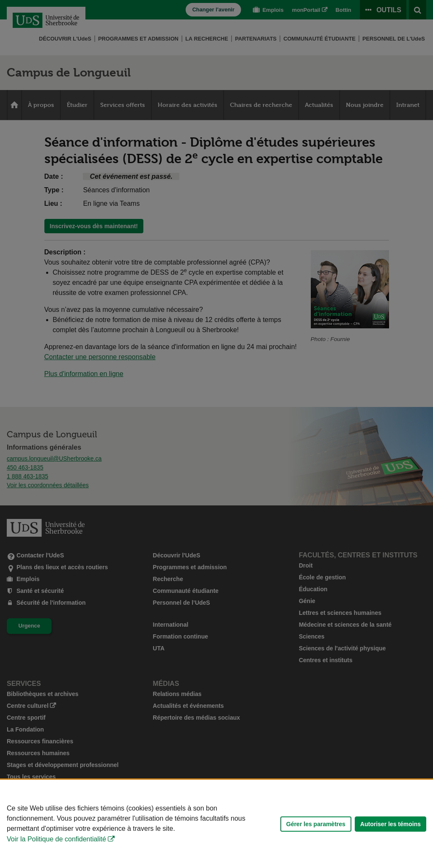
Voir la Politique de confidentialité (56, 839)
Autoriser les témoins (391, 824)
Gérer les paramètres (316, 824)
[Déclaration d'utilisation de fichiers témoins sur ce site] (216, 824)
